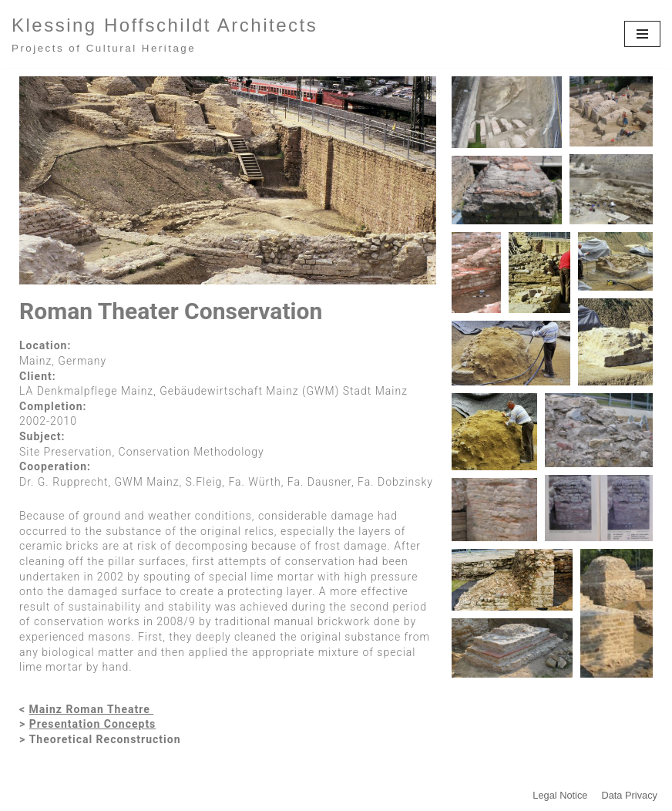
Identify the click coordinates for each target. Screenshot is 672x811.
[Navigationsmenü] (642, 34)
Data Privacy (629, 795)
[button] (507, 112)
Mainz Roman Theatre (92, 709)
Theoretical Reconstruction (105, 739)
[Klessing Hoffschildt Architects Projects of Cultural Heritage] (165, 34)
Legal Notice (560, 795)
